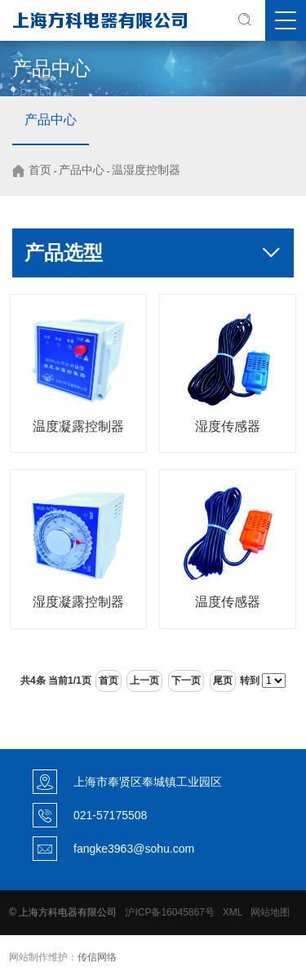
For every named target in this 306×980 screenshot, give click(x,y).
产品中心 (51, 120)
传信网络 (97, 957)
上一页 (144, 681)
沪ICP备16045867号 (169, 912)
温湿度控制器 (146, 170)
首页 (40, 170)
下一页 (186, 681)
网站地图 (270, 912)
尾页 (223, 681)
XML (233, 912)
